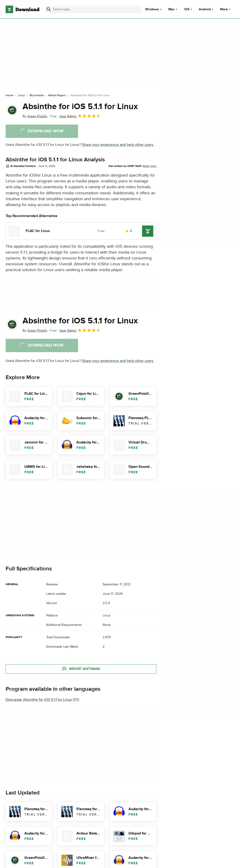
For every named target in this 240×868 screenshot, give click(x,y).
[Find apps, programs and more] (93, 9)
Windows (152, 9)
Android (205, 9)
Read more (150, 166)
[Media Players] (57, 96)
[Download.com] (22, 9)
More (226, 9)
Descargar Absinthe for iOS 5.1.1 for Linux (39, 700)
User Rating (80, 116)
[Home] (9, 96)
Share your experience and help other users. (118, 145)
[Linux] (21, 96)
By (35, 116)
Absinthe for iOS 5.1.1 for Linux (80, 107)
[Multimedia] (37, 96)
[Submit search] (49, 9)
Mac (171, 9)
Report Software (81, 669)
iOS (187, 9)
